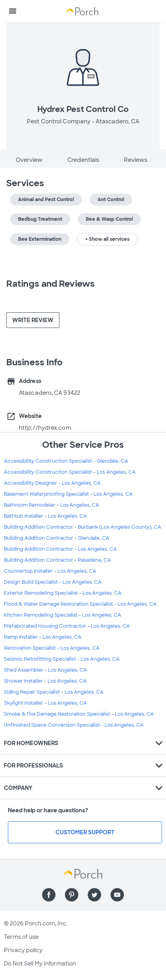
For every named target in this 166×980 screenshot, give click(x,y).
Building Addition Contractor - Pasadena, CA (57, 560)
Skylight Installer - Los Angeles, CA (45, 703)
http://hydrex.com (45, 428)
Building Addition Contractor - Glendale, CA (57, 538)
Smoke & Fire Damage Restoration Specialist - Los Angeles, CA (79, 714)
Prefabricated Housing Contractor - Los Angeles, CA (67, 626)
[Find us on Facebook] (49, 895)
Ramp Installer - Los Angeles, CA (43, 637)
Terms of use (21, 937)
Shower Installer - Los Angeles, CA (45, 681)
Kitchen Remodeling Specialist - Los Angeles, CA (63, 615)
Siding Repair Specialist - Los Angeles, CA (54, 692)
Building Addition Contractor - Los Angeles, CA (60, 549)
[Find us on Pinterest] (72, 895)
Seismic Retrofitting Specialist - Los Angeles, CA (62, 659)
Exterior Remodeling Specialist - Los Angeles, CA (63, 593)
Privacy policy (23, 950)
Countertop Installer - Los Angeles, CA (50, 571)
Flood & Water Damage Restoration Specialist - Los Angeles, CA (80, 604)
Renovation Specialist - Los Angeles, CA (52, 648)
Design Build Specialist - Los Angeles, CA (53, 582)
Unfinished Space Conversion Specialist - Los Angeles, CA (74, 725)
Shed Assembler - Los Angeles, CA (45, 670)
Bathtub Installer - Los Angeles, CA (45, 516)
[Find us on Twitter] (94, 895)
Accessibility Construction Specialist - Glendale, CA (66, 461)
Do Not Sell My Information (40, 964)
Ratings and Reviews (51, 284)
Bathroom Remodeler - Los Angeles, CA (52, 505)
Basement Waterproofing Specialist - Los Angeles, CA (68, 494)
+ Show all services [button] (107, 239)
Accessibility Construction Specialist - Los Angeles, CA (70, 472)
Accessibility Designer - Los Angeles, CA (52, 483)
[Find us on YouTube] (117, 895)
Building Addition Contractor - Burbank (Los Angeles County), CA (83, 527)
